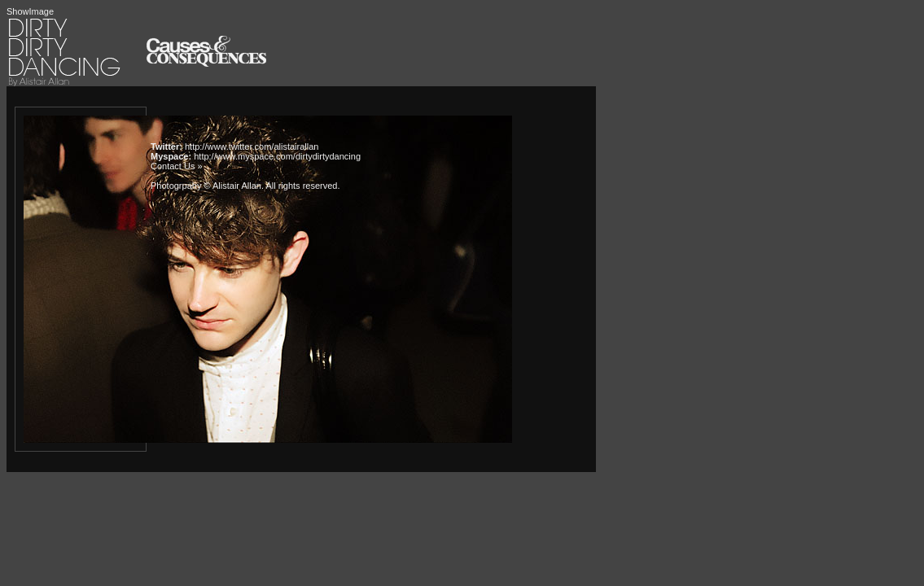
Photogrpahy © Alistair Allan (206, 186)
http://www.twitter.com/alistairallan (252, 146)
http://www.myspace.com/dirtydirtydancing (277, 156)
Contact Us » (177, 166)
